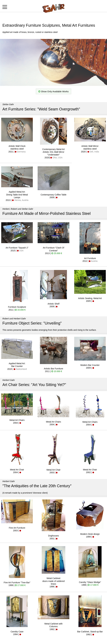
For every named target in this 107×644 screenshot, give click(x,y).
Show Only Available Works (53, 91)
